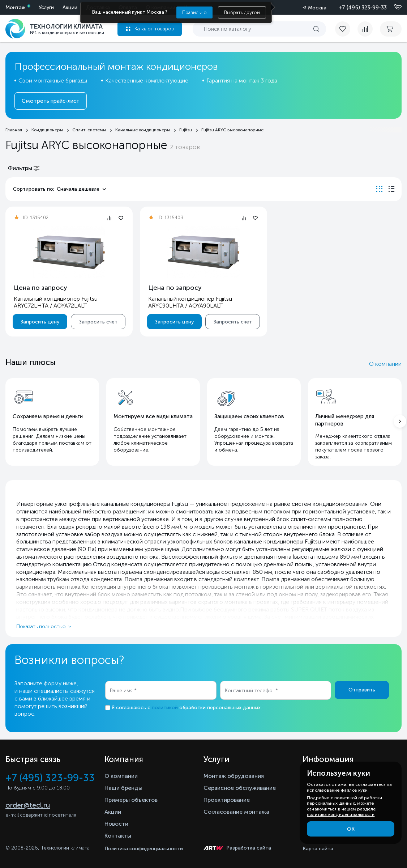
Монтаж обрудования (234, 776)
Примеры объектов (131, 800)
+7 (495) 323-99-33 (363, 8)
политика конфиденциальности (341, 814)
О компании (385, 364)
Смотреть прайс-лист (51, 101)
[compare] (365, 29)
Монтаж (16, 7)
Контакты (118, 836)
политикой (165, 708)
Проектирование (227, 800)
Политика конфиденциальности (144, 849)
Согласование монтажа (236, 812)
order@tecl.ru (28, 805)
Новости (116, 824)
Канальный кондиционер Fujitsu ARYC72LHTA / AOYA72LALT (56, 302)
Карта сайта (318, 849)
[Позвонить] (394, 7)
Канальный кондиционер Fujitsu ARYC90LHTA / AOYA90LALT (190, 302)
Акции (70, 7)
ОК (351, 829)
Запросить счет (98, 322)
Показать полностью (41, 626)
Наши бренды (123, 788)
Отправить (362, 690)
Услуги (46, 7)
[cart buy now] (391, 29)
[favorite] (346, 29)
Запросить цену (40, 322)
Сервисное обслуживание (240, 788)
